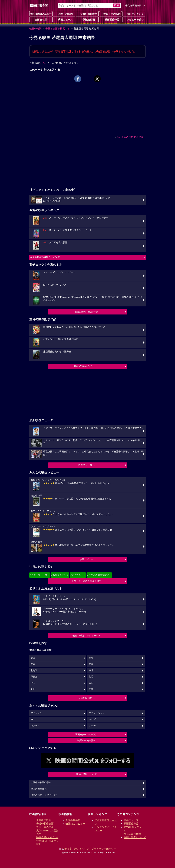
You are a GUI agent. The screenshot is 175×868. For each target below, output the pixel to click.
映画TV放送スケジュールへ (87, 636)
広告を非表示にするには (130, 137)
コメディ (35, 726)
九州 (33, 689)
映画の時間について (86, 774)
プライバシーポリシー (104, 849)
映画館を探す (41, 19)
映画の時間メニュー (41, 14)
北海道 (34, 670)
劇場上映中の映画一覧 (87, 312)
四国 (91, 683)
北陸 (91, 677)
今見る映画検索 (133, 6)
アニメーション (97, 713)
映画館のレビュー (75, 824)
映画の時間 (35, 29)
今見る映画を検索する (58, 29)
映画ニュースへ (86, 465)
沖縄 (91, 689)
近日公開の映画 (111, 14)
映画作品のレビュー (47, 837)
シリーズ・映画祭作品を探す (86, 581)
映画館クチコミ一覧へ (87, 734)
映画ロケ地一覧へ (87, 740)
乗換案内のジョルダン (77, 849)
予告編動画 (87, 19)
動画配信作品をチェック (86, 366)
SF (32, 720)
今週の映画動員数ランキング (45, 257)
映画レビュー (87, 559)
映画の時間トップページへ (44, 795)
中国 (33, 683)
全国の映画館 (73, 820)
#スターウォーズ (39, 575)
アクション (36, 713)
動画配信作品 (111, 19)
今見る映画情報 (132, 834)
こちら (44, 63)
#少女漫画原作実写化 (98, 575)
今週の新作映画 (87, 14)
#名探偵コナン (59, 575)
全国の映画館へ (86, 698)
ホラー (92, 726)
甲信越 (34, 677)
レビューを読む (134, 19)
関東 (91, 658)
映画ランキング (134, 14)
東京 (33, 658)
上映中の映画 (64, 14)
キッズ (92, 720)
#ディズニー (77, 575)
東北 (91, 670)
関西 (33, 664)
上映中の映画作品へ (41, 783)
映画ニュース (64, 19)
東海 (91, 664)
